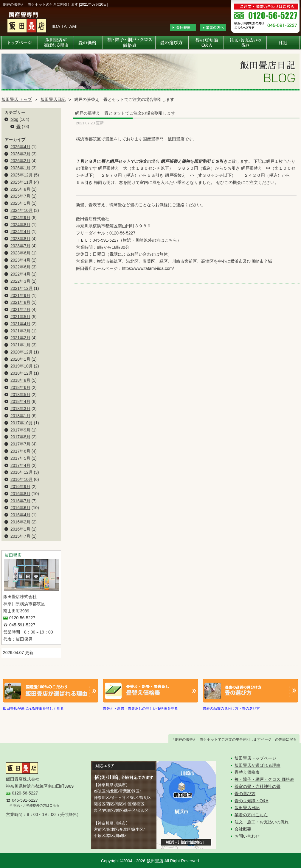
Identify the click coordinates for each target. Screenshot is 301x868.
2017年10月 (22, 423)
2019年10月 (22, 366)
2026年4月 (20, 147)
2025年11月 (22, 182)
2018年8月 (20, 380)
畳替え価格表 (247, 772)
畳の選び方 (245, 794)
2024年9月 (20, 218)
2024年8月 (20, 225)
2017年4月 (20, 465)
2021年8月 (20, 302)
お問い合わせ (247, 836)
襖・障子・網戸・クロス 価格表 (264, 779)
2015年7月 (20, 536)
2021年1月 (20, 345)
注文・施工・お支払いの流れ (262, 822)
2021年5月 (20, 317)
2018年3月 (20, 409)
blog (14, 119)
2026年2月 (20, 161)
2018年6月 (20, 387)
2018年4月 (20, 401)
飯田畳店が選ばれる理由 (257, 765)
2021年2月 (20, 338)
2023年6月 (20, 253)
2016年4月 (20, 515)
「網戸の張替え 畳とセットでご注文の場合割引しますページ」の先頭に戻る (234, 739)
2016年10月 (22, 479)
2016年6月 (20, 508)
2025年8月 (20, 189)
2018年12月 (22, 373)
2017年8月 (20, 437)
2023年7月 (20, 246)
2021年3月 (20, 331)
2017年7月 (20, 444)
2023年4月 (20, 260)
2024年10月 (22, 210)
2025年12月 (22, 175)
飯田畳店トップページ (255, 758)
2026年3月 (20, 154)
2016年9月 (20, 487)
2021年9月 (20, 295)
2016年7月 (20, 501)
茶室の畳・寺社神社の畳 (257, 786)
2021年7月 (20, 309)
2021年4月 (20, 324)
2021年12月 (22, 288)
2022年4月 (20, 274)
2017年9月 (20, 430)
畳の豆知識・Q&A (252, 801)
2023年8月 (20, 239)
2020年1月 (20, 359)
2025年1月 (20, 203)
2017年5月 (20, 458)
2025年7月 (20, 196)
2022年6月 (20, 267)
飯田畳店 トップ (17, 99)
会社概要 (243, 829)
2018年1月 (20, 416)
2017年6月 (20, 451)
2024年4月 (20, 232)
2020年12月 (22, 352)
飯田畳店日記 (53, 99)
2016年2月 (20, 522)
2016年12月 (22, 472)
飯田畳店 (155, 861)
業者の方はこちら (251, 815)
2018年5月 (20, 395)
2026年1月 (20, 168)
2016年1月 (20, 529)
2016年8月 (20, 494)
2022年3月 (20, 281)
